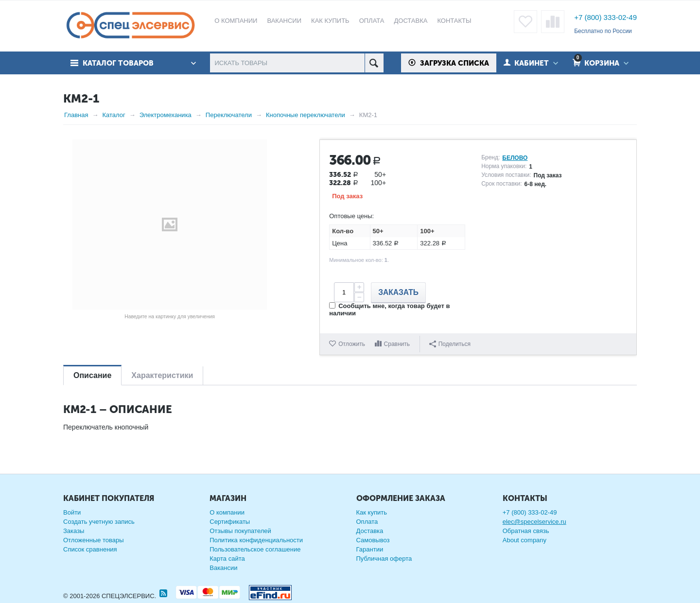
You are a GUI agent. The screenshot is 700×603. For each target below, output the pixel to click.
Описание (92, 375)
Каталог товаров (118, 63)
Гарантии (370, 549)
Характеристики (162, 375)
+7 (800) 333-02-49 (605, 17)
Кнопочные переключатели (306, 115)
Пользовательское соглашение (255, 549)
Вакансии (223, 568)
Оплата (367, 522)
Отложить (352, 344)
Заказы (74, 531)
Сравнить (397, 344)
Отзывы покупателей (240, 531)
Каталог (114, 115)
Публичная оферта (384, 559)
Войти (72, 512)
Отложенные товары (94, 540)
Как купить (372, 512)
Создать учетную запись (99, 522)
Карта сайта (227, 559)
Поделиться (450, 344)
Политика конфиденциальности (256, 540)
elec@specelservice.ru (534, 522)
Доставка (370, 531)
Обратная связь (526, 531)
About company (525, 540)
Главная (76, 115)
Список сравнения (90, 549)
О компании (227, 512)
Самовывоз (373, 540)
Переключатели (229, 115)
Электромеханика (166, 115)
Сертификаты (230, 522)
